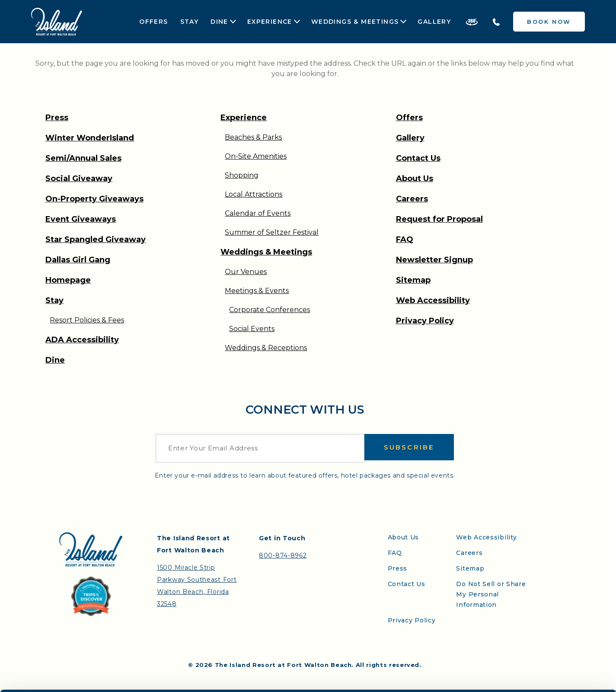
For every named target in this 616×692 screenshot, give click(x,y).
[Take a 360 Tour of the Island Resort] (472, 22)
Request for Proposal (439, 219)
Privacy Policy (425, 321)
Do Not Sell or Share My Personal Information (491, 594)
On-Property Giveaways (94, 199)
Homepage (68, 280)
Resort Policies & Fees (87, 320)
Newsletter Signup (434, 260)
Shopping (242, 175)
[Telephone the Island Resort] (496, 22)
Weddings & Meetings (355, 22)
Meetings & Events (257, 291)
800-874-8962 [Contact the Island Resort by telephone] (283, 555)
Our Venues (246, 272)
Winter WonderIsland (90, 138)
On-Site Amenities (256, 156)
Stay (190, 22)
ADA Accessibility (82, 340)
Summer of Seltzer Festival (272, 232)
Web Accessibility (433, 300)
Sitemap (413, 280)
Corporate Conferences (270, 310)
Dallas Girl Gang (78, 260)
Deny (557, 674)
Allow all (453, 674)
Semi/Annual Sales (83, 158)
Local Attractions (254, 194)
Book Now (549, 22)
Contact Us (418, 158)
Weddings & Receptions (266, 348)
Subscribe (409, 448)
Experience (270, 22)
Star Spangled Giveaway (96, 239)
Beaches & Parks (253, 137)
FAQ (405, 239)
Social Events (252, 329)
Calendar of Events (258, 213)
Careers (412, 199)
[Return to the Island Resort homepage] (57, 22)
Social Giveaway (79, 179)
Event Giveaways (81, 219)
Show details (367, 680)
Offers (153, 22)
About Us (415, 179)
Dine (219, 22)
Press (57, 118)
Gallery (434, 22)
